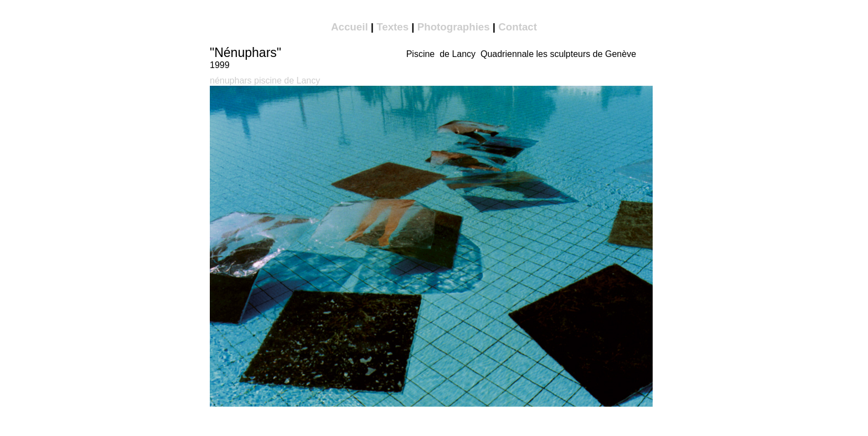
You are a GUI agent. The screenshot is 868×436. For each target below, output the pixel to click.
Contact (518, 27)
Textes (392, 27)
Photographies (454, 27)
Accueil (350, 27)
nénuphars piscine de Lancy (265, 81)
